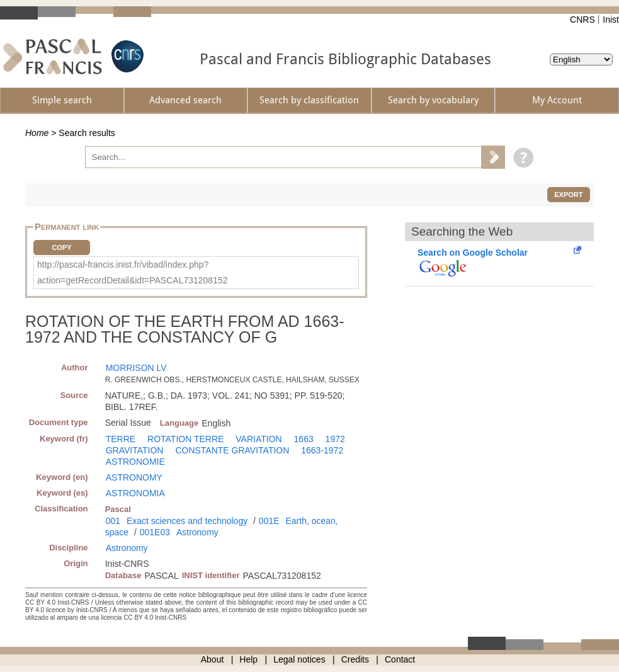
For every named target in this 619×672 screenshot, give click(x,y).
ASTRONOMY (134, 477)
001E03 (155, 532)
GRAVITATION (135, 450)
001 (113, 521)
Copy (61, 248)
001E (269, 521)
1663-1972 (322, 450)
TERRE (121, 439)
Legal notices (299, 659)
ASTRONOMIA (135, 493)
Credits (355, 659)
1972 (335, 439)
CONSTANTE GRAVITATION (232, 450)
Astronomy (197, 532)
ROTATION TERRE (185, 439)
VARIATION (258, 439)
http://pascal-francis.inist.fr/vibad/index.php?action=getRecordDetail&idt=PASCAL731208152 (133, 272)
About (213, 659)
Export (568, 195)
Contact (400, 659)
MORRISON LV (136, 368)
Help (248, 659)
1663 (304, 439)
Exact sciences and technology (187, 521)
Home (37, 133)
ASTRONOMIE (135, 462)
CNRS (582, 20)
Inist (611, 20)
